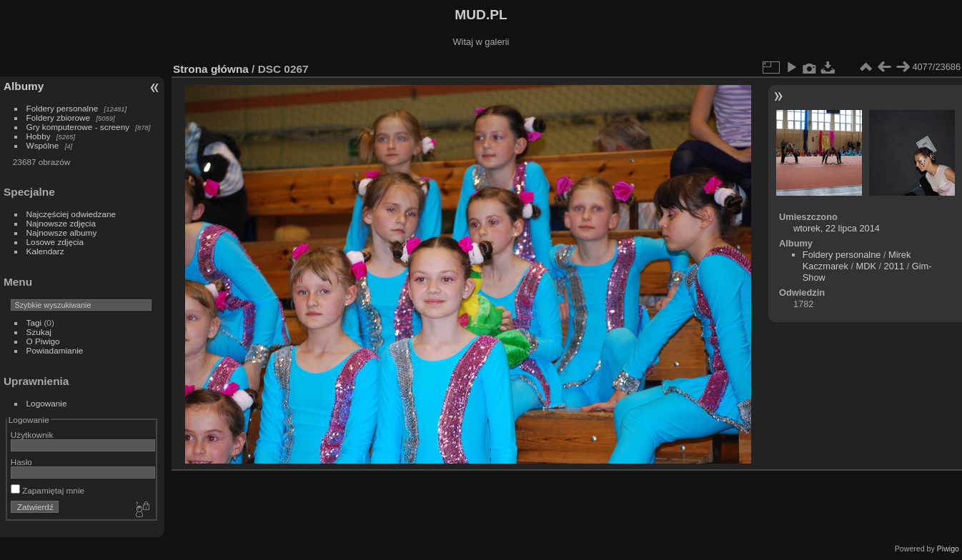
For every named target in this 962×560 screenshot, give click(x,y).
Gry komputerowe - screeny (78, 127)
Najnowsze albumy (62, 232)
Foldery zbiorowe (59, 117)
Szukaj (39, 332)
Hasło (21, 462)
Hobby (39, 136)
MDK (866, 266)
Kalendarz (45, 251)
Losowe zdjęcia (55, 242)
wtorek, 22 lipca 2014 (837, 228)
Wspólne (43, 145)
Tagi (34, 322)
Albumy (24, 86)
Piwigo (948, 549)
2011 (894, 266)
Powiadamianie (55, 350)
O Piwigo (43, 341)
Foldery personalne (63, 108)
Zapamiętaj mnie (48, 490)
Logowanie (47, 403)
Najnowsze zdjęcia (61, 223)
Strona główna (211, 69)
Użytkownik (32, 435)
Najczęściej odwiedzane (71, 214)
